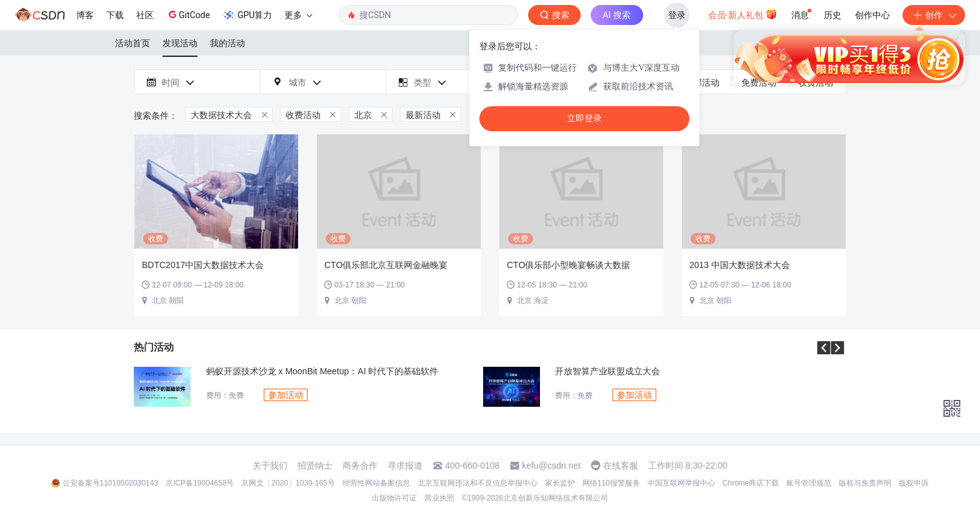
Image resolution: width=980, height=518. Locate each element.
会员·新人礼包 (743, 14)
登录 (677, 15)
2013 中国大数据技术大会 (740, 265)
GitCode (188, 14)
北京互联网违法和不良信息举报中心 (477, 483)
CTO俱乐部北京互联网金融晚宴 (386, 265)
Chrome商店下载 (751, 483)
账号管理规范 (809, 483)
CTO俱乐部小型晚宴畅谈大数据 (568, 265)
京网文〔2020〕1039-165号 (288, 483)
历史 (832, 15)
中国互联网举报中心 (681, 483)
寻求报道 (405, 466)
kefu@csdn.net (551, 466)
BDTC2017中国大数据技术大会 (203, 265)
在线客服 (621, 466)
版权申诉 (914, 483)
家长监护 (560, 483)
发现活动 (180, 43)
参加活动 (286, 395)
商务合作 (360, 466)
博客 (85, 15)
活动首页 (132, 43)
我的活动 (227, 43)
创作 (934, 15)
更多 (298, 15)
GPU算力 (247, 15)
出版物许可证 (394, 498)
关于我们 (270, 466)
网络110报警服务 (611, 483)
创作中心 (872, 15)
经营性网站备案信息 (376, 483)
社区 (145, 15)
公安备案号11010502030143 (110, 483)
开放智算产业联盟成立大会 (607, 371)
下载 (115, 15)
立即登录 (584, 118)
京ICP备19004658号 (200, 483)
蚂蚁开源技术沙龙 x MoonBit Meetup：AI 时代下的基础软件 (322, 371)
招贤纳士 (315, 466)
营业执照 (439, 498)
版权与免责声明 (865, 483)
